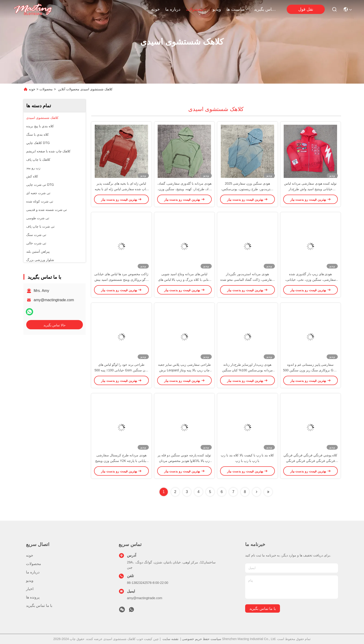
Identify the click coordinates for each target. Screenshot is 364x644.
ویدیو (217, 9)
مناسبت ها (237, 9)
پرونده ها (33, 597)
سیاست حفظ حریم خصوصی (202, 639)
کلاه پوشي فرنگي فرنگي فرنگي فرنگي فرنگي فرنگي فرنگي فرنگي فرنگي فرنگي (310, 461)
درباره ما (173, 9)
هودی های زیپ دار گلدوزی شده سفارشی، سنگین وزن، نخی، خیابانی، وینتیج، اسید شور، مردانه (310, 280)
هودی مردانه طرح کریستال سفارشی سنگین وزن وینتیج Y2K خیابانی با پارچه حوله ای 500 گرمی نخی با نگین (121, 461)
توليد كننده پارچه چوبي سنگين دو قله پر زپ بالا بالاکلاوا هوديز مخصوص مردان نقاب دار (184, 461)
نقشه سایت (171, 639)
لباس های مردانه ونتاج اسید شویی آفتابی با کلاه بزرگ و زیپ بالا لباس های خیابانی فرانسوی (184, 280)
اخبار (30, 589)
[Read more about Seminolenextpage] (257, 492)
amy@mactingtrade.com (54, 300)
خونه (156, 9)
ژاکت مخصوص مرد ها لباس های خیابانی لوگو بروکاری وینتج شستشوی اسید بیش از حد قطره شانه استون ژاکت (121, 280)
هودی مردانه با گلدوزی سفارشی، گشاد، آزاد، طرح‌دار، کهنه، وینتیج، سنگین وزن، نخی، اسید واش (184, 189)
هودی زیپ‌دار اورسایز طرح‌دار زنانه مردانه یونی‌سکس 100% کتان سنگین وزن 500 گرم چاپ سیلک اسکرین (247, 370)
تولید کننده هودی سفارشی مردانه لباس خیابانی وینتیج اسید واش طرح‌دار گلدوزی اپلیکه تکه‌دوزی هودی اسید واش (310, 189)
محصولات (196, 9)
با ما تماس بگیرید (265, 9)
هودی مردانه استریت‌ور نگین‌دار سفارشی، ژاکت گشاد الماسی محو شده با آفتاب (247, 280)
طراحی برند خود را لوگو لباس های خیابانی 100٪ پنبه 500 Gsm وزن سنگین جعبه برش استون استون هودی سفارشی (121, 370)
